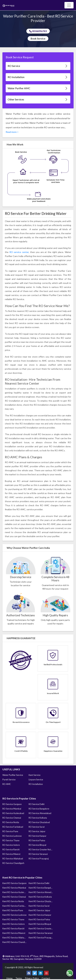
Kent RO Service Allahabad (14, 938)
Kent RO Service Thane (13, 919)
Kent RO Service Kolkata (40, 897)
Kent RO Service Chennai (14, 897)
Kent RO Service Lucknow (14, 915)
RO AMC (7, 784)
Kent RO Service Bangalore (41, 888)
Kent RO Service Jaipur (39, 910)
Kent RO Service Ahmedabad (41, 892)
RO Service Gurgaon (12, 804)
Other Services (38, 100)
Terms (19, 978)
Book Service (38, 39)
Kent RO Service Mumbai (14, 888)
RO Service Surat (37, 827)
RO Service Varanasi (38, 854)
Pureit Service (9, 780)
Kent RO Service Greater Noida (41, 929)
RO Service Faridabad (13, 827)
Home (10, 978)
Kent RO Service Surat (39, 906)
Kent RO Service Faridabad (14, 906)
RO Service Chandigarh (13, 863)
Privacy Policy (32, 978)
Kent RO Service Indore (14, 924)
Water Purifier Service (13, 775)
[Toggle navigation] (69, 5)
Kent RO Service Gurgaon (14, 883)
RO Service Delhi (37, 804)
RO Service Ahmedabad (40, 813)
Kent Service (35, 775)
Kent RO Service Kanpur (40, 915)
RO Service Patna (37, 840)
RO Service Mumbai (12, 809)
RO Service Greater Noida (41, 849)
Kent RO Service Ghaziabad (41, 901)
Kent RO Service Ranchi (13, 929)
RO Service (38, 66)
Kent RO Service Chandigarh (14, 942)
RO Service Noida (11, 822)
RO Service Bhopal (37, 845)
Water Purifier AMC (38, 88)
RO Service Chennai (12, 818)
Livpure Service (36, 780)
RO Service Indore (11, 845)
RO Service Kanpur (38, 836)
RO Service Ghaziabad (39, 822)
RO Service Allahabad (13, 859)
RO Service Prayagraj (39, 859)
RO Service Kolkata (38, 818)
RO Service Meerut (11, 854)
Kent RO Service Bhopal (40, 924)
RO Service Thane (11, 840)
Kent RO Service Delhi (39, 883)
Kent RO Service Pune (13, 910)
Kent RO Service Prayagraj (41, 938)
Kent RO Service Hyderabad (14, 892)
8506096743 (38, 31)
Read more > (12, 132)
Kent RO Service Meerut (14, 933)
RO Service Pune (10, 831)
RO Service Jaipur (37, 831)
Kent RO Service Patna (39, 919)
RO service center (19, 252)
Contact (46, 978)
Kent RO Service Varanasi (41, 933)
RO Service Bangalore (39, 809)
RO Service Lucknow (12, 836)
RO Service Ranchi (11, 849)
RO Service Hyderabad (13, 813)
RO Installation (38, 77)
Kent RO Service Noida (13, 901)
